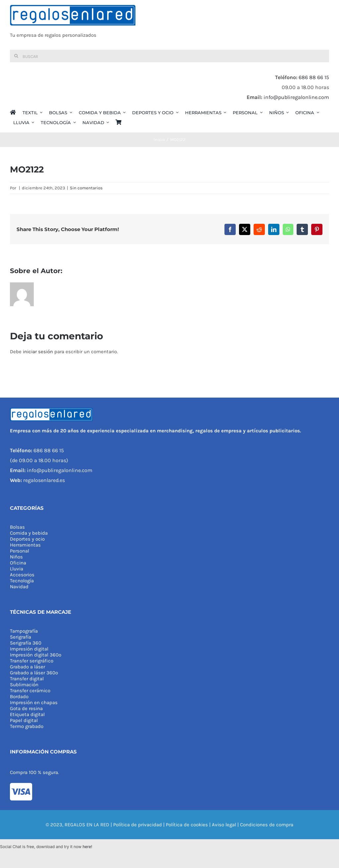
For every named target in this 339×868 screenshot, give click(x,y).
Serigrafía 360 (26, 643)
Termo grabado (27, 726)
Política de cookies (187, 825)
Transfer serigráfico (32, 661)
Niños (16, 557)
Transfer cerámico (30, 691)
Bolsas (17, 527)
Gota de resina (26, 708)
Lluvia (17, 569)
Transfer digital (27, 679)
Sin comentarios (86, 188)
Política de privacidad (138, 825)
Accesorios (22, 575)
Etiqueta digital (27, 714)
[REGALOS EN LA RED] (169, 25)
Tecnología (22, 581)
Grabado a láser (27, 667)
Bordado (19, 697)
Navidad (19, 587)
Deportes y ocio (27, 539)
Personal (20, 551)
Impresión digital (29, 649)
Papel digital (24, 720)
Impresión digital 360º (36, 655)
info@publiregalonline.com (296, 97)
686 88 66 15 (314, 77)
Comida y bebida (29, 533)
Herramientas (25, 545)
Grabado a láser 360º (34, 673)
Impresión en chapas (34, 702)
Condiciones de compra (267, 825)
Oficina (18, 563)
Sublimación (24, 685)
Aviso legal (224, 825)
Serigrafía (21, 637)
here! (87, 847)
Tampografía (24, 631)
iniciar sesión (39, 352)
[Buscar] (169, 56)
